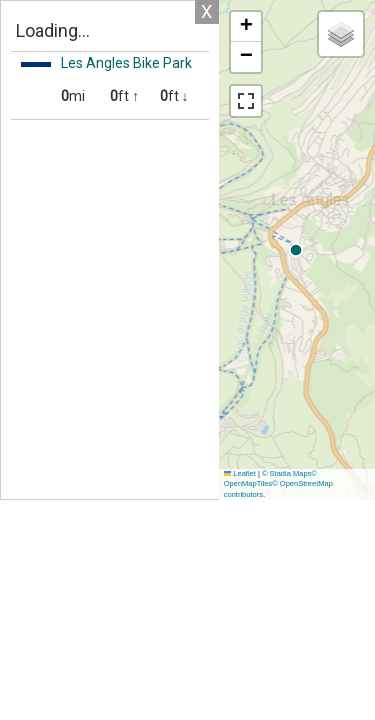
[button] (246, 27)
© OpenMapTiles (270, 479)
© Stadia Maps (286, 473)
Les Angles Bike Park (126, 63)
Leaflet (240, 473)
